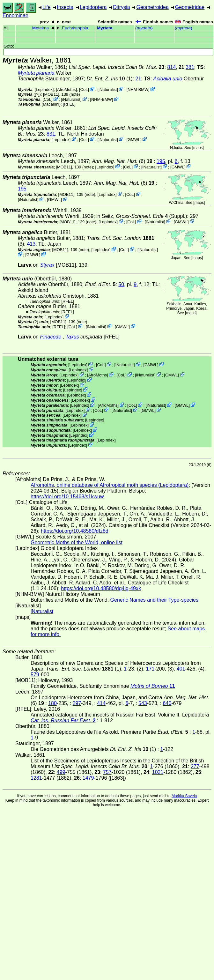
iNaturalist (108, 89)
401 (181, 669)
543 (143, 703)
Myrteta (105, 28)
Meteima (41, 28)
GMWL (134, 139)
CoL (84, 89)
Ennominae (15, 15)
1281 (36, 778)
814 (171, 67)
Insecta (65, 7)
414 (101, 703)
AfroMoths (66, 89)
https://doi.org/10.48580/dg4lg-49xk (101, 588)
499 (61, 772)
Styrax (47, 265)
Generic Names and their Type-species (154, 600)
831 (51, 134)
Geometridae (190, 7)
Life (47, 7)
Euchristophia (75, 28)
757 (107, 772)
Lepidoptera (93, 7)
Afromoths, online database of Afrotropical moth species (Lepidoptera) (110, 485)
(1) (110, 79)
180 (52, 703)
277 (195, 766)
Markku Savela (184, 796)
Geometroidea (152, 7)
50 (121, 284)
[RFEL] (69, 104)
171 (150, 669)
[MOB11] (51, 94)
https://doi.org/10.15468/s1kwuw (67, 497)
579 (35, 675)
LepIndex (44, 89)
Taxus (72, 337)
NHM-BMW (138, 89)
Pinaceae (51, 337)
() (144, 28)
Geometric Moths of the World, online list (77, 542)
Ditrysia (121, 7)
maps (198, 148)
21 (138, 79)
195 (161, 161)
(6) (123, 161)
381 (190, 67)
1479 (88, 778)
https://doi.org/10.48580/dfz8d (75, 531)
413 (31, 244)
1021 (158, 772)
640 (167, 703)
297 (77, 703)
